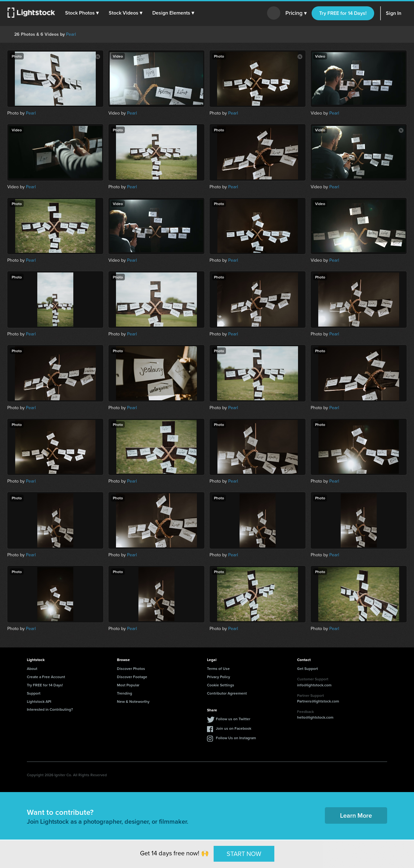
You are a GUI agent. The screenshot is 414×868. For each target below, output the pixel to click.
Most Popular (128, 685)
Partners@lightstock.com (318, 701)
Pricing (296, 13)
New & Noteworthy (133, 701)
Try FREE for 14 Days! (343, 13)
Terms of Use (218, 668)
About (32, 668)
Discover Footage (132, 677)
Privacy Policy (219, 677)
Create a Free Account (46, 677)
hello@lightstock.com (315, 717)
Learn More (356, 815)
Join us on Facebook (234, 728)
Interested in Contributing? (50, 709)
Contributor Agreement (227, 693)
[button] (82, 13)
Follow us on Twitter (233, 719)
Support (34, 693)
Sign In (394, 13)
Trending (125, 693)
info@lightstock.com (314, 685)
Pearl (71, 34)
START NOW (244, 853)
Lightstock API (39, 701)
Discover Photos (131, 668)
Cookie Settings (221, 685)
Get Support (307, 668)
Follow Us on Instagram (236, 738)
